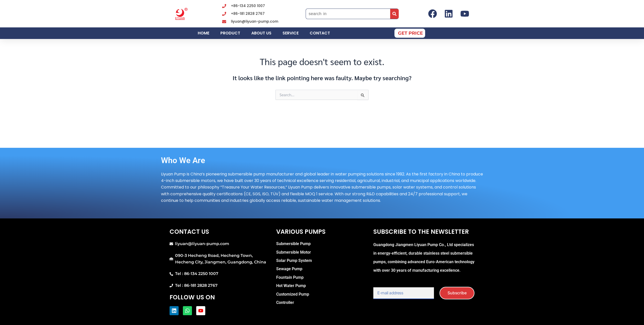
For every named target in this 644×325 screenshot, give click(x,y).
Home (204, 33)
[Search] (394, 14)
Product (230, 33)
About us (261, 33)
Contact (320, 33)
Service (291, 33)
